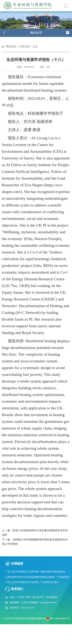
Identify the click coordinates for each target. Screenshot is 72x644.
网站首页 (11, 46)
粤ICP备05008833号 (60, 618)
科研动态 (25, 46)
